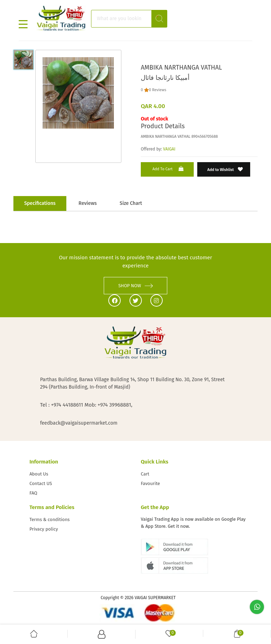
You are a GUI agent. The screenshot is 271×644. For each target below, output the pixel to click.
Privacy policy (44, 529)
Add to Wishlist (225, 169)
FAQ (33, 493)
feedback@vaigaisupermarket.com (79, 423)
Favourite (150, 483)
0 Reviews (158, 90)
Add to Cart (169, 169)
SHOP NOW (135, 286)
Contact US (41, 483)
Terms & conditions (49, 519)
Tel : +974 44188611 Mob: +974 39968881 (85, 405)
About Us (39, 474)
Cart (145, 474)
